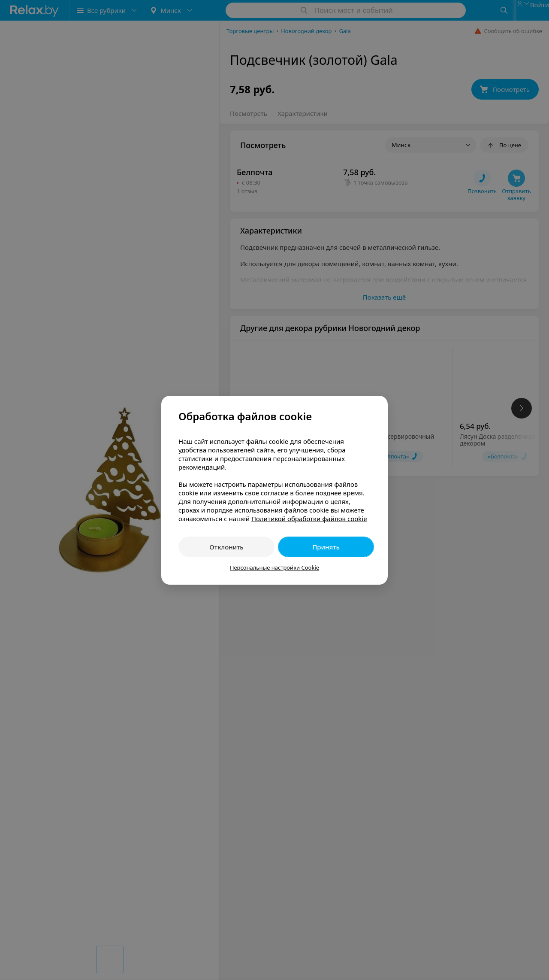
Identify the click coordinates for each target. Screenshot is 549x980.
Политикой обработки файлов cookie (309, 519)
